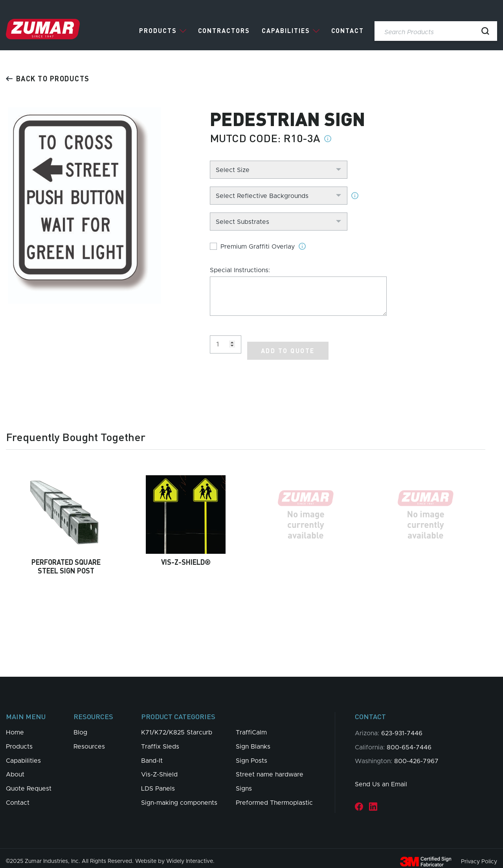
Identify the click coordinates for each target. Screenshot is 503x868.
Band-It (152, 754)
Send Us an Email (381, 778)
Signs (244, 782)
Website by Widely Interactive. (175, 855)
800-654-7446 (409, 741)
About (15, 768)
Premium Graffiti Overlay (258, 247)
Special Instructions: (240, 270)
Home (15, 726)
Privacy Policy (479, 855)
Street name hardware (270, 768)
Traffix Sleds (160, 740)
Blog (80, 726)
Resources (89, 740)
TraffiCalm (251, 726)
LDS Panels (158, 782)
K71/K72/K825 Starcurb (177, 726)
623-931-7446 (402, 727)
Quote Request (29, 782)
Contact (348, 31)
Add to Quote (288, 344)
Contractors (224, 31)
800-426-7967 (416, 755)
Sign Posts (251, 754)
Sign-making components (179, 797)
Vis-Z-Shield (159, 768)
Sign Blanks (253, 740)
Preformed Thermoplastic (274, 797)
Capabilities (286, 31)
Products (158, 31)
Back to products (48, 78)
